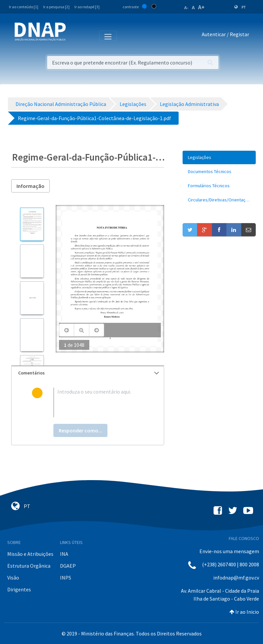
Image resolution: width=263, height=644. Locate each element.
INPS (66, 578)
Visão (13, 578)
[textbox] (98, 402)
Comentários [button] (88, 373)
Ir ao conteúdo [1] (24, 7)
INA (64, 554)
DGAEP (68, 566)
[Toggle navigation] (75, 36)
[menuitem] (219, 157)
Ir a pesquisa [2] (56, 7)
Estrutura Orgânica (29, 566)
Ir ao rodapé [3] (87, 7)
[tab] (88, 373)
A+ (201, 7)
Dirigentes (19, 589)
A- (186, 8)
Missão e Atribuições (30, 554)
